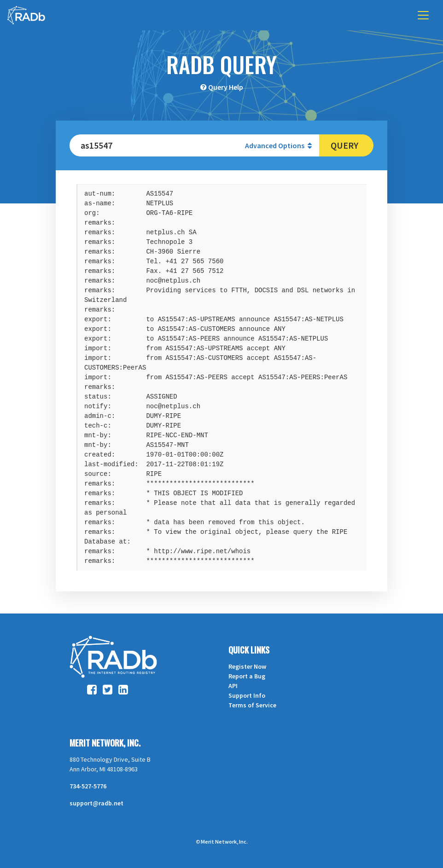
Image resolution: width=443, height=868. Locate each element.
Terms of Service (252, 705)
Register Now (247, 666)
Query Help (226, 87)
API (233, 686)
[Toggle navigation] (423, 15)
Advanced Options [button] (278, 145)
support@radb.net (96, 803)
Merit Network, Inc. (105, 743)
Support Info (247, 695)
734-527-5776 (88, 786)
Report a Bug (247, 676)
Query (344, 145)
